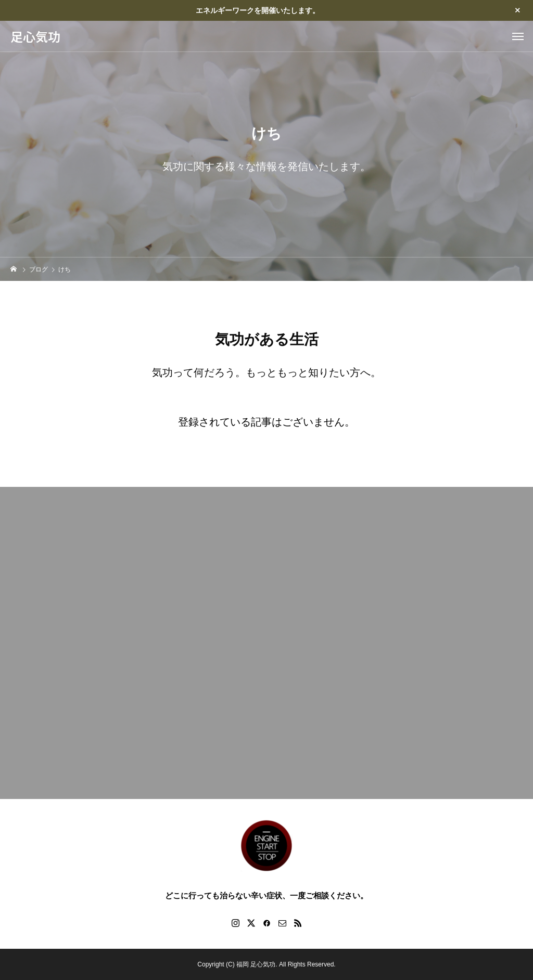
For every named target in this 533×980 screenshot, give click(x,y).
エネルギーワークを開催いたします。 (258, 10)
